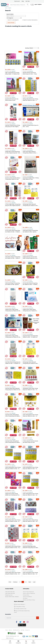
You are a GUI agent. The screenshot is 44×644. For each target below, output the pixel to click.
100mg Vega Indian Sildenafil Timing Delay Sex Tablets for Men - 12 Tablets (30, 205)
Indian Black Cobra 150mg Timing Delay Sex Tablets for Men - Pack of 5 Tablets (13, 547)
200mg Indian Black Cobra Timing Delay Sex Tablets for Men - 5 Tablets (30, 100)
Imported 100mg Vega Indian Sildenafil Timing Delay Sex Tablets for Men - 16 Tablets (31, 547)
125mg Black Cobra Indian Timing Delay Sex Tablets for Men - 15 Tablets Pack (30, 389)
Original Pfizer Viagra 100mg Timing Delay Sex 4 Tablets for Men (30, 310)
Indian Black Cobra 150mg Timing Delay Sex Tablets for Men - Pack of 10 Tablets (30, 521)
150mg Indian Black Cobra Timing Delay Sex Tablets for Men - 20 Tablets (13, 557)
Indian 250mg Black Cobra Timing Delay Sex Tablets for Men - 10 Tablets (30, 415)
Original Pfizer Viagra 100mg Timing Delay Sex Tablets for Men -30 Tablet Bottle (13, 310)
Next (30, 565)
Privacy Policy (26, 578)
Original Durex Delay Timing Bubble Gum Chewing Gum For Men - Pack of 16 (12, 494)
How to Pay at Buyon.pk (28, 575)
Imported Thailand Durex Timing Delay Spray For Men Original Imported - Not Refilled (13, 126)
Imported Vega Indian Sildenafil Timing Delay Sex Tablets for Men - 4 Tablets (13, 389)
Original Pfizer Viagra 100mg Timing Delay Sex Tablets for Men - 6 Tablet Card (13, 337)
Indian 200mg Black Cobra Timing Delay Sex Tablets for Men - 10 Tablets (30, 468)
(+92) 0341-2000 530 (10, 575)
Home (6, 8)
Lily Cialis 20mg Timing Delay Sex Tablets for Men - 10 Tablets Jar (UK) (13, 363)
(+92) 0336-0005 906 (10, 577)
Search (10, 8)
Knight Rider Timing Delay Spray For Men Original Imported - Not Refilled (13, 152)
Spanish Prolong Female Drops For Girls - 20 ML (31, 126)
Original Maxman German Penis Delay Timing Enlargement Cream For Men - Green (30, 258)
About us (10, 610)
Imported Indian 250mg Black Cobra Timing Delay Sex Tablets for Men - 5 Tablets (12, 415)
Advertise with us (17, 610)
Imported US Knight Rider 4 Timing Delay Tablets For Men (31, 179)
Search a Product (11, 23)
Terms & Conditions (27, 580)
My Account (17, 1)
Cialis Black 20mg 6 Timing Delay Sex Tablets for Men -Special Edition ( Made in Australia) (30, 231)
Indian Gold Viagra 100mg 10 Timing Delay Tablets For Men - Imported (30, 152)
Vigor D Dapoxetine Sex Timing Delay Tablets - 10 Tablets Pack (12, 73)
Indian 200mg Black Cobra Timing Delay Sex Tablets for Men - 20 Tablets (30, 494)
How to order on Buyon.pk (29, 577)
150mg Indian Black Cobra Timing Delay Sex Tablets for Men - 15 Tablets (13, 521)
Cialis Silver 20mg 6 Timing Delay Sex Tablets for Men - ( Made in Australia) (13, 258)
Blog (23, 1)
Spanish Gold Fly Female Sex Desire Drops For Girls (12, 100)
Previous (15, 565)
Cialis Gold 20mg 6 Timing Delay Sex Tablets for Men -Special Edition (13, 284)
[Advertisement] (22, 37)
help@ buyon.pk (9, 578)
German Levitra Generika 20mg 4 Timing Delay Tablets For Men (13, 179)
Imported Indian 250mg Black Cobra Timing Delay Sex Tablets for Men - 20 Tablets (12, 442)
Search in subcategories (13, 20)
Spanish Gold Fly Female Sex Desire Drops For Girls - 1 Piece (30, 73)
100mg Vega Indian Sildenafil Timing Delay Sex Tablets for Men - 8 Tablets (30, 363)
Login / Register (38, 4)
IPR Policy (25, 582)
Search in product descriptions (30, 20)
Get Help (28, 1)
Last (34, 565)
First (10, 565)
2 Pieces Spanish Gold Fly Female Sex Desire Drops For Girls (30, 442)
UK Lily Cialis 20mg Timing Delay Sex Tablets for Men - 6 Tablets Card (13, 231)
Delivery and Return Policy (29, 583)
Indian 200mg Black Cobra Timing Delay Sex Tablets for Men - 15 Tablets (13, 468)
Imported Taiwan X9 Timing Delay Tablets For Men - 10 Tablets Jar (30, 336)
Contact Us (27, 610)
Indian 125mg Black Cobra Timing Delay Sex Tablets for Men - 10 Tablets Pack (30, 557)
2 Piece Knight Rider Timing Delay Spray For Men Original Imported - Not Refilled (13, 205)
